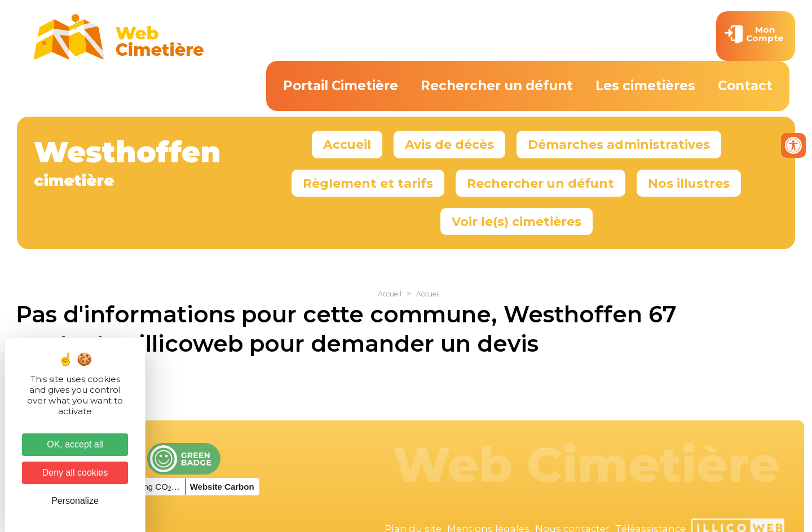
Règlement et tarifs (368, 183)
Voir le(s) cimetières (517, 221)
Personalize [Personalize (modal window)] (75, 501)
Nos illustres (689, 183)
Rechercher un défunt (497, 86)
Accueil (347, 144)
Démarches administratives (619, 144)
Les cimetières (645, 86)
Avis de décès (449, 144)
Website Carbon (222, 487)
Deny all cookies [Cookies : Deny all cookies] (75, 473)
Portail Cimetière (341, 86)
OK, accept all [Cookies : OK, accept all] (75, 444)
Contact (745, 86)
